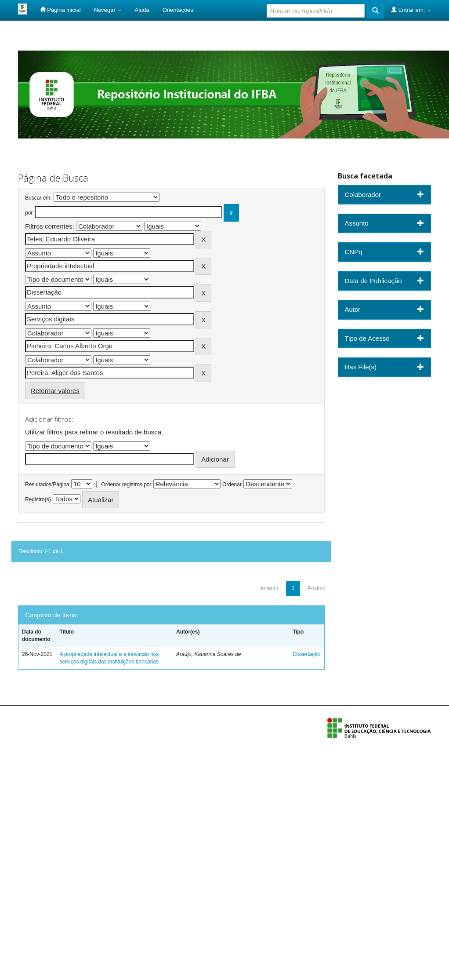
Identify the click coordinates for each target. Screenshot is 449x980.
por (29, 213)
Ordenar (232, 485)
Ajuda (142, 10)
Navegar (108, 10)
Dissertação (306, 654)
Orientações (178, 10)
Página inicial (60, 10)
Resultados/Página (47, 485)
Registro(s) (38, 499)
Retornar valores (55, 391)
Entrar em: (411, 10)
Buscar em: (38, 198)
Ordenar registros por (126, 485)
